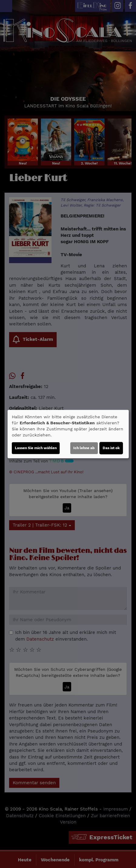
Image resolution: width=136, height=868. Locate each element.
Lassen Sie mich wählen (36, 448)
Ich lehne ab (84, 448)
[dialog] (68, 434)
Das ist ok (111, 448)
